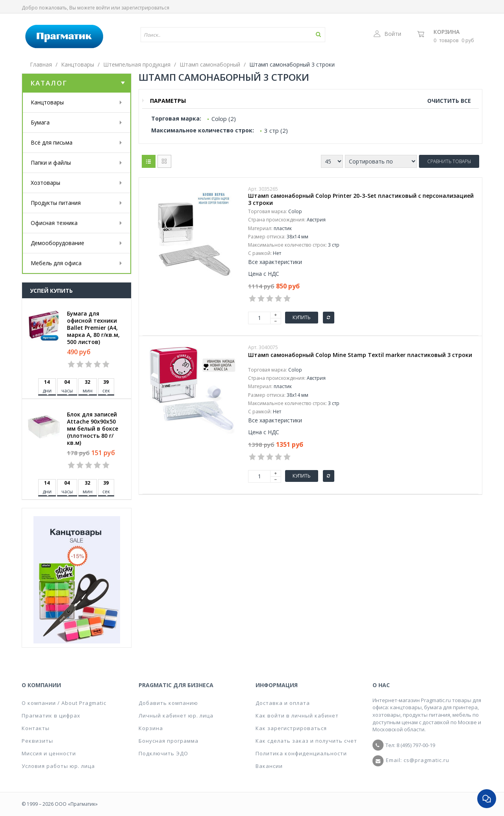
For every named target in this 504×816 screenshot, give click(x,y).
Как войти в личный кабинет (297, 716)
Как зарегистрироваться (291, 728)
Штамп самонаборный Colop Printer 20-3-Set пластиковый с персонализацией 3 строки (361, 199)
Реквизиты (37, 741)
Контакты (36, 728)
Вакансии (269, 766)
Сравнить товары (449, 161)
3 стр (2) (276, 130)
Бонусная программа (169, 741)
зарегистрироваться (145, 8)
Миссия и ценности (49, 753)
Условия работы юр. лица (58, 766)
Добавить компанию (168, 703)
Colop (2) (224, 119)
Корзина (447, 32)
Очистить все (449, 101)
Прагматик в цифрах (51, 716)
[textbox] (210, 35)
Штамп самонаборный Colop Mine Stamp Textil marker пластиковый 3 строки (360, 355)
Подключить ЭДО (163, 753)
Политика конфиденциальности (301, 753)
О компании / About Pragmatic (64, 703)
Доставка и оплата (283, 703)
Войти (387, 34)
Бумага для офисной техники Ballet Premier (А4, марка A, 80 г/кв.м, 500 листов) (93, 328)
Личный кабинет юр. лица (176, 716)
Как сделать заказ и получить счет (306, 741)
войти (103, 8)
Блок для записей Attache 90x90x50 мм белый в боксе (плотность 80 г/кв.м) (93, 429)
